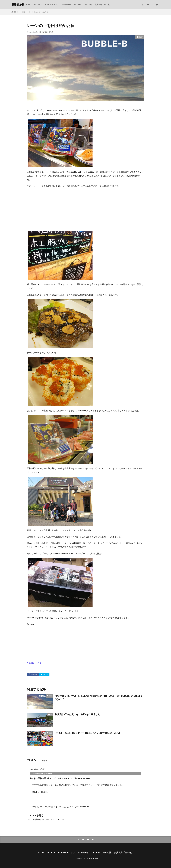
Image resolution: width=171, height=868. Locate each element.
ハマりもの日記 (37, 769)
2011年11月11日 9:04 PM (41, 774)
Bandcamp (66, 4)
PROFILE (38, 4)
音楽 (24, 12)
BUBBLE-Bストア (52, 4)
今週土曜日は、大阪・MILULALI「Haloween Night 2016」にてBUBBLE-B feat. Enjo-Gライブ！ (99, 698)
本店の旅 (88, 4)
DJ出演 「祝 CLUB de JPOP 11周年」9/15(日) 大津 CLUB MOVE (88, 733)
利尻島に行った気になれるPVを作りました (78, 714)
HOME (16, 12)
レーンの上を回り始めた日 (39, 12)
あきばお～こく (34, 663)
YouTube (78, 4)
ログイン (51, 819)
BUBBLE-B (18, 5)
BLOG (29, 4)
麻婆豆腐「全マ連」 (103, 4)
